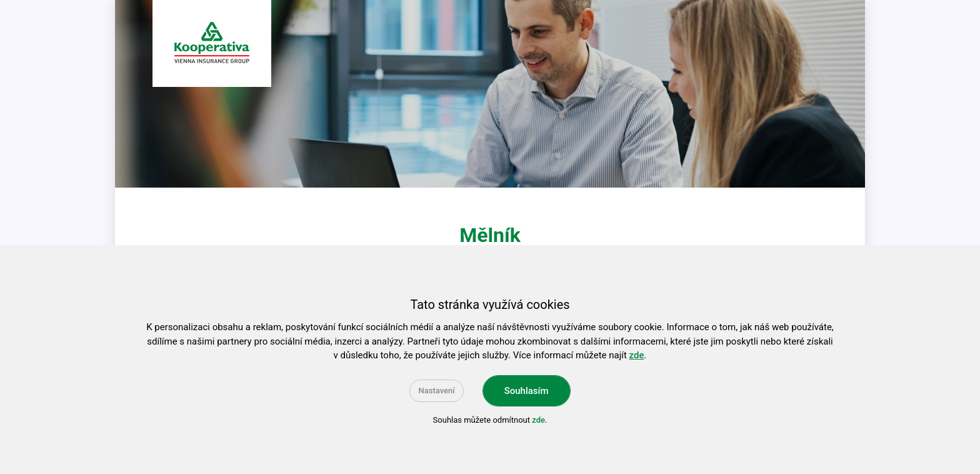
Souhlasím (527, 391)
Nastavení (436, 391)
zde (637, 355)
